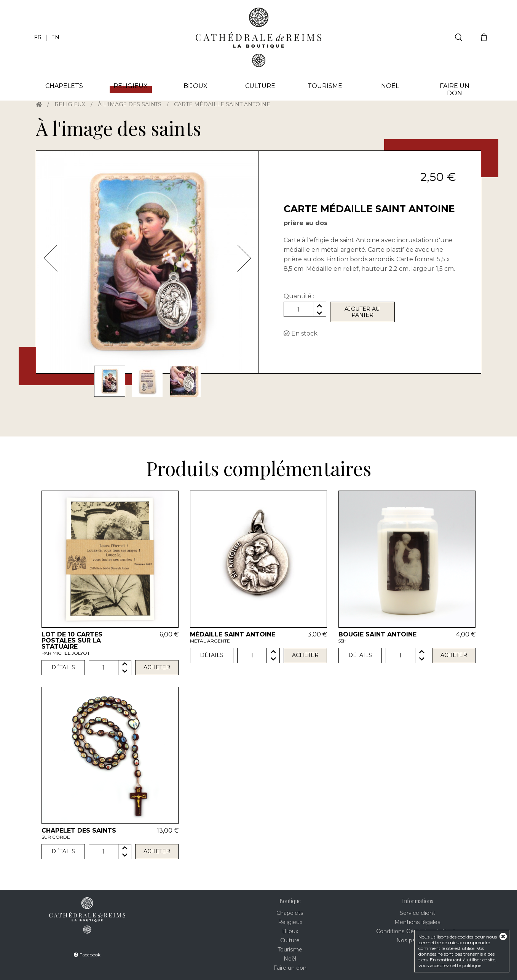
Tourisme (325, 86)
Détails (63, 668)
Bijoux (195, 86)
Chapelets (64, 86)
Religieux (70, 104)
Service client (417, 913)
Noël (390, 86)
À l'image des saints (130, 104)
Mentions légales (417, 922)
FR (38, 37)
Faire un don (455, 90)
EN (55, 37)
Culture (260, 86)
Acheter (157, 668)
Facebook (87, 955)
